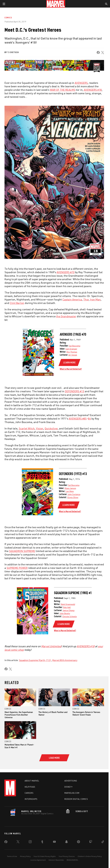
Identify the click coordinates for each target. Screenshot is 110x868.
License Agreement (38, 867)
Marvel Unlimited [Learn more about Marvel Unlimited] (51, 646)
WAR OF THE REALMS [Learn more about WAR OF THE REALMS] (63, 90)
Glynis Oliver (73, 497)
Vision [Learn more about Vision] (40, 428)
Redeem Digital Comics (76, 806)
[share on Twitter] (18, 849)
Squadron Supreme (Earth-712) (35, 660)
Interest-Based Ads (56, 867)
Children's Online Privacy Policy (90, 863)
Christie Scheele (70, 616)
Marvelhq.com (72, 800)
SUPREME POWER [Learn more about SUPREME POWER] (17, 568)
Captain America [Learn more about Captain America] (72, 299)
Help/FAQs (30, 794)
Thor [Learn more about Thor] (86, 299)
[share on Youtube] (54, 849)
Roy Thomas (72, 352)
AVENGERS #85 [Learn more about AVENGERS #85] (78, 419)
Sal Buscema (75, 346)
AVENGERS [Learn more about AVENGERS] (81, 83)
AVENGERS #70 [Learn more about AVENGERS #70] (66, 272)
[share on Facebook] (98, 52)
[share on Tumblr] (42, 849)
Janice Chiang (69, 610)
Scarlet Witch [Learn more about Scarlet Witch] (27, 428)
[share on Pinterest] (79, 849)
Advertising (71, 788)
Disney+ (69, 794)
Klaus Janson (70, 488)
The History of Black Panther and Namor (53, 713)
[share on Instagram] (30, 849)
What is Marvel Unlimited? (71, 369)
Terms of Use (12, 863)
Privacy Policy (25, 863)
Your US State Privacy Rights (45, 863)
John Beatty (65, 613)
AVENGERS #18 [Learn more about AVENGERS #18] (93, 90)
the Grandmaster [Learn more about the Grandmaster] (66, 316)
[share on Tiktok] (103, 849)
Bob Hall (67, 607)
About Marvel (32, 788)
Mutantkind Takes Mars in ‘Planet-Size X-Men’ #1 (19, 746)
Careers (29, 800)
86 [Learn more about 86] (89, 419)
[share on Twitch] (91, 849)
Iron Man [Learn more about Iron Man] (95, 299)
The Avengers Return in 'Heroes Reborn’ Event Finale (86, 713)
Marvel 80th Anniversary (65, 660)
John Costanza (74, 494)
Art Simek (73, 355)
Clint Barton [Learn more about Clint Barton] (17, 303)
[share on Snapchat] (66, 849)
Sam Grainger (71, 349)
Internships (31, 806)
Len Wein (70, 491)
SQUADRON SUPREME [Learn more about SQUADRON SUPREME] (22, 551)
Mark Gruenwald (68, 604)
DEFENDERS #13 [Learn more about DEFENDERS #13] (75, 391)
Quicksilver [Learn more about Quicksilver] (51, 428)
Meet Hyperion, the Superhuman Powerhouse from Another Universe (19, 715)
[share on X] (103, 52)
